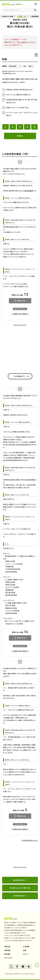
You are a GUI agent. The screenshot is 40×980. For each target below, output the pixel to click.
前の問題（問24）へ (20, 880)
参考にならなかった (20, 309)
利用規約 (7, 954)
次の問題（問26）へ (20, 896)
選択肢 (4, 66)
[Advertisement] (20, 347)
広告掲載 (26, 946)
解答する (20, 136)
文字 (25, 66)
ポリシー (26, 954)
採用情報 (7, 950)
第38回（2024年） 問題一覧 (20, 888)
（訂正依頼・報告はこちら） (9, 73)
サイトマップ (8, 958)
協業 (25, 950)
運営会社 (7, 946)
